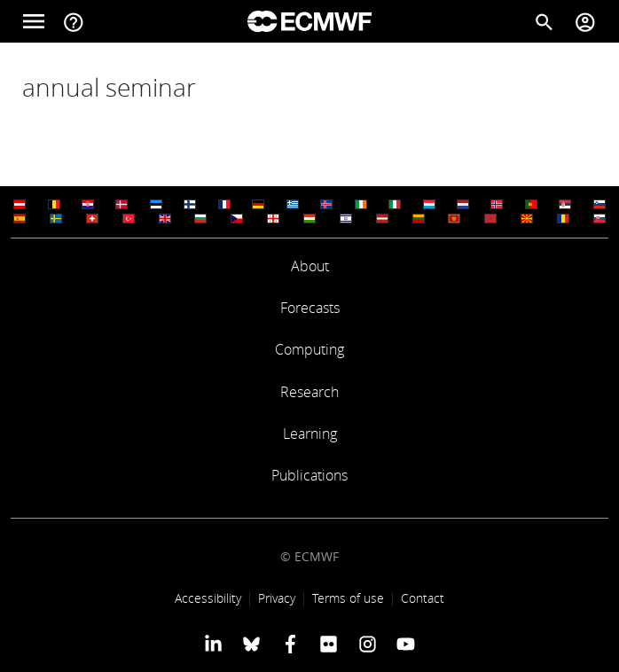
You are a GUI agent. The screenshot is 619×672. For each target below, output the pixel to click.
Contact (423, 598)
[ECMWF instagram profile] (367, 644)
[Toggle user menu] (585, 21)
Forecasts (310, 308)
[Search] (545, 21)
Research (309, 392)
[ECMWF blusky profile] (251, 644)
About (310, 266)
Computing (309, 349)
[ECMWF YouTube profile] (406, 644)
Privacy (277, 598)
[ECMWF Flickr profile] (329, 644)
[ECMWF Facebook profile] (290, 644)
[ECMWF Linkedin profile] (213, 644)
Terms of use (348, 598)
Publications (309, 475)
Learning (310, 434)
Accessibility (208, 598)
